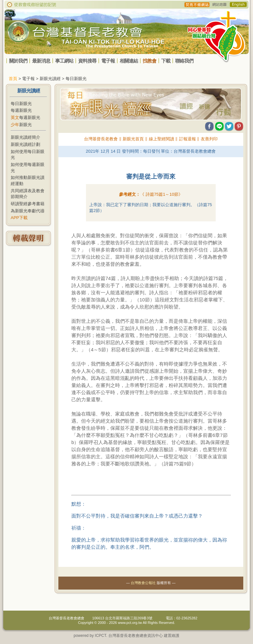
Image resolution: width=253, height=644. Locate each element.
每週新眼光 (21, 110)
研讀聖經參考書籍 (28, 204)
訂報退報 (187, 139)
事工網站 (64, 61)
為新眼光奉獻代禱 (28, 211)
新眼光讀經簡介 (25, 137)
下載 (166, 61)
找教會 (150, 61)
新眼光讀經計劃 (25, 144)
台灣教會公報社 (143, 583)
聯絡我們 (184, 61)
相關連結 (129, 61)
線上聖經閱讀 (162, 139)
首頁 (13, 79)
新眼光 (21, 125)
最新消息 (41, 61)
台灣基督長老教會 (101, 139)
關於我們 (18, 61)
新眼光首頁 (133, 139)
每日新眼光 (21, 104)
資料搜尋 (87, 61)
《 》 (161, 194)
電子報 (108, 61)
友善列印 (209, 139)
